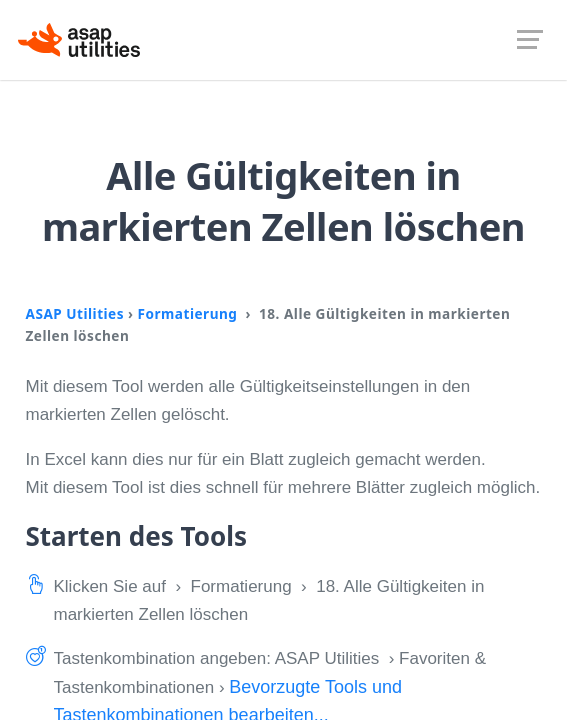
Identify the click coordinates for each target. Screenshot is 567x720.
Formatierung (188, 313)
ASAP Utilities (75, 313)
